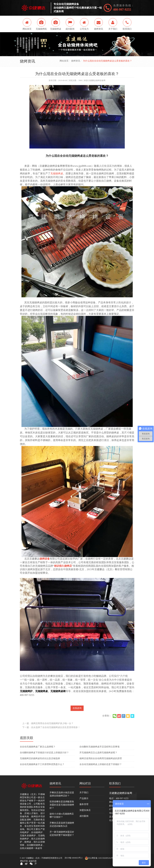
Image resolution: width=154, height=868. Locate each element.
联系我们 (115, 783)
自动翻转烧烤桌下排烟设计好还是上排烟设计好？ (44, 753)
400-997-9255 (122, 10)
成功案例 (84, 816)
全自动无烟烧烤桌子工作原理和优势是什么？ (42, 764)
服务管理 (84, 804)
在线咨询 (77, 708)
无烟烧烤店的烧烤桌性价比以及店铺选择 (40, 758)
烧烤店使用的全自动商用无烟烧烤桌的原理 (101, 758)
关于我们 (84, 793)
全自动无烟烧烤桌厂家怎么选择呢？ (38, 747)
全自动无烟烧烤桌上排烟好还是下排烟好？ (101, 764)
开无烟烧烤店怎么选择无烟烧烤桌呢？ (98, 753)
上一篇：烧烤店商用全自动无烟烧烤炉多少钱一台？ (48, 723)
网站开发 (24, 861)
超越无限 (33, 861)
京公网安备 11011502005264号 (99, 858)
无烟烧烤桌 (57, 173)
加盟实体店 (85, 810)
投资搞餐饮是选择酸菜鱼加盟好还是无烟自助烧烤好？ (62, 805)
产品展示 (84, 798)
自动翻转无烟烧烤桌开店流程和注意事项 (99, 747)
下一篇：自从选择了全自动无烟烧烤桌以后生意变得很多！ (51, 727)
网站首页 (64, 61)
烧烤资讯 (76, 61)
